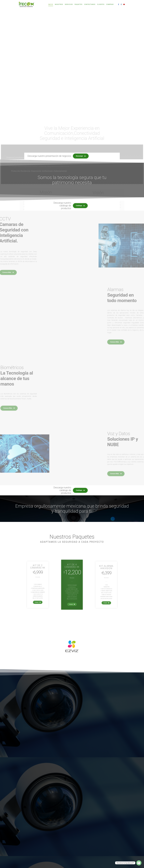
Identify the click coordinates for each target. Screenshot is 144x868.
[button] (81, 214)
